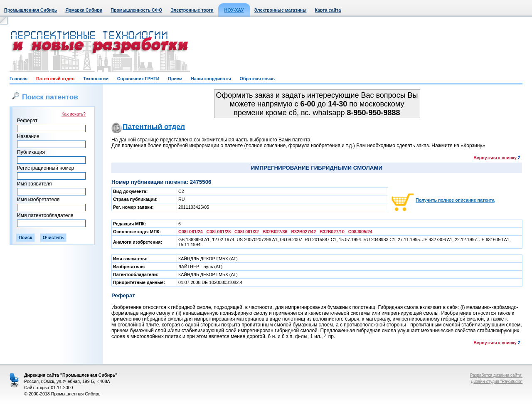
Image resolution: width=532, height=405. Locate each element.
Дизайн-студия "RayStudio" (497, 382)
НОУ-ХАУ (234, 10)
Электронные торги (192, 10)
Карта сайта (328, 10)
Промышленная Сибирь (31, 10)
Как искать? (74, 114)
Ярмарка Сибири (84, 10)
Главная (18, 79)
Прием (175, 79)
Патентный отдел (55, 79)
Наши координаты (211, 79)
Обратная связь (257, 79)
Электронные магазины (281, 10)
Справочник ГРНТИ (138, 79)
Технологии (96, 79)
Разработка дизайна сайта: (496, 375)
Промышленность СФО (136, 10)
